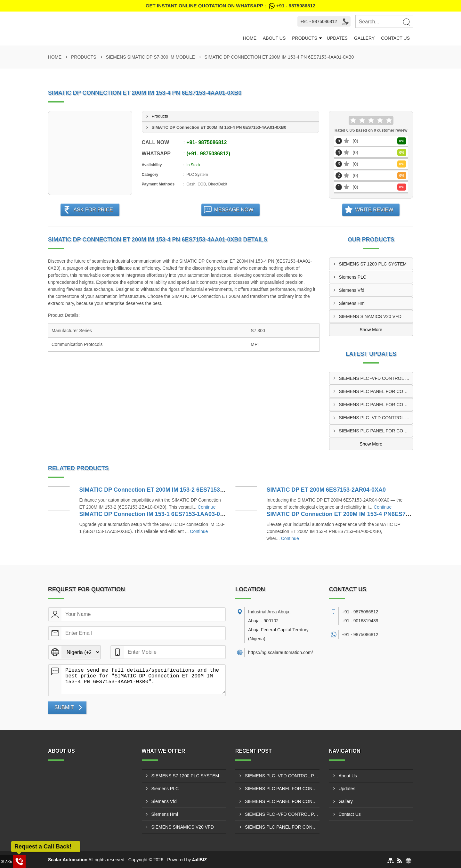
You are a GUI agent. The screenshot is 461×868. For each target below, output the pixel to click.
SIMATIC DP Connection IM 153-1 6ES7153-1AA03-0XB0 (155, 514)
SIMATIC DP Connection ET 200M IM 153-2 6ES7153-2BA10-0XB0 (168, 490)
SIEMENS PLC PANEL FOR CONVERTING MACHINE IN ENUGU (376, 391)
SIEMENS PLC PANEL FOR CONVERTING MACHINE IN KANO (376, 431)
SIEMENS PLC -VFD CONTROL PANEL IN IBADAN (376, 418)
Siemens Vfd (352, 290)
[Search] (406, 22)
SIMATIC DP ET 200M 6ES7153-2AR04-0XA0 (326, 490)
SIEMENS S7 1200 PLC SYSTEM (373, 264)
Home (250, 38)
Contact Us (395, 38)
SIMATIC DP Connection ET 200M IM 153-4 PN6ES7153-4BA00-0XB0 (359, 514)
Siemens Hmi (352, 303)
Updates (337, 38)
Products (305, 38)
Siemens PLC (353, 277)
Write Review (374, 210)
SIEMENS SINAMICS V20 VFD (370, 316)
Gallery (364, 38)
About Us (274, 38)
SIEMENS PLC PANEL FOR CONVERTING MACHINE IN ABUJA (376, 405)
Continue (206, 507)
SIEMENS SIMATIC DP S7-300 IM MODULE (150, 57)
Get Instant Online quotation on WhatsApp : (230, 6)
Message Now (234, 210)
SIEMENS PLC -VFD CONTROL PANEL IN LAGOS (376, 378)
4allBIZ (199, 860)
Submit (64, 707)
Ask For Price (93, 210)
